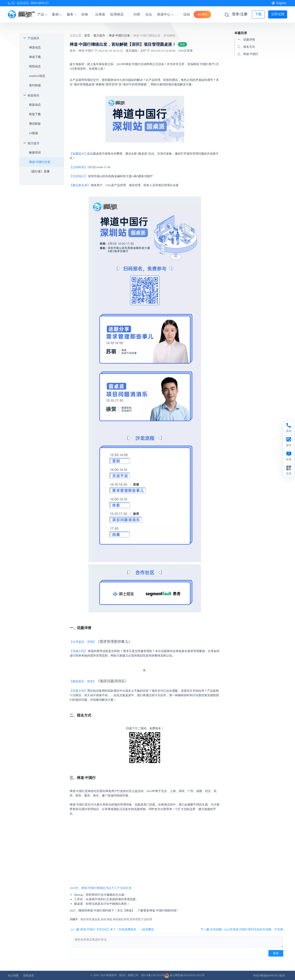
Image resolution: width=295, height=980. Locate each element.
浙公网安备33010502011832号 (185, 975)
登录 (276, 953)
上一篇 (112, 930)
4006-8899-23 (40, 3)
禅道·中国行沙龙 (40, 162)
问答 (137, 14)
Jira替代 (202, 14)
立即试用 (278, 14)
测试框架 (35, 124)
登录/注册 (240, 14)
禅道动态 (35, 47)
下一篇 (243, 930)
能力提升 (34, 143)
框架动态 (35, 105)
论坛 (149, 14)
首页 (87, 35)
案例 (57, 14)
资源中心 (165, 14)
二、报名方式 (246, 47)
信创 (187, 14)
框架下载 (35, 114)
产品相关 (34, 38)
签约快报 (35, 85)
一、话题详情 (246, 40)
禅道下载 (35, 57)
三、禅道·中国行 (248, 54)
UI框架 (34, 133)
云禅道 (100, 14)
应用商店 (117, 14)
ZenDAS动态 (37, 76)
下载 (258, 14)
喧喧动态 (35, 66)
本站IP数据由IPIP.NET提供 (269, 975)
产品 (42, 14)
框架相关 (34, 95)
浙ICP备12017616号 (153, 975)
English (279, 3)
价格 (85, 14)
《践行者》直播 (39, 171)
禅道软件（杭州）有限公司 (122, 975)
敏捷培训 (35, 152)
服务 (71, 14)
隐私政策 (29, 975)
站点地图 (13, 975)
